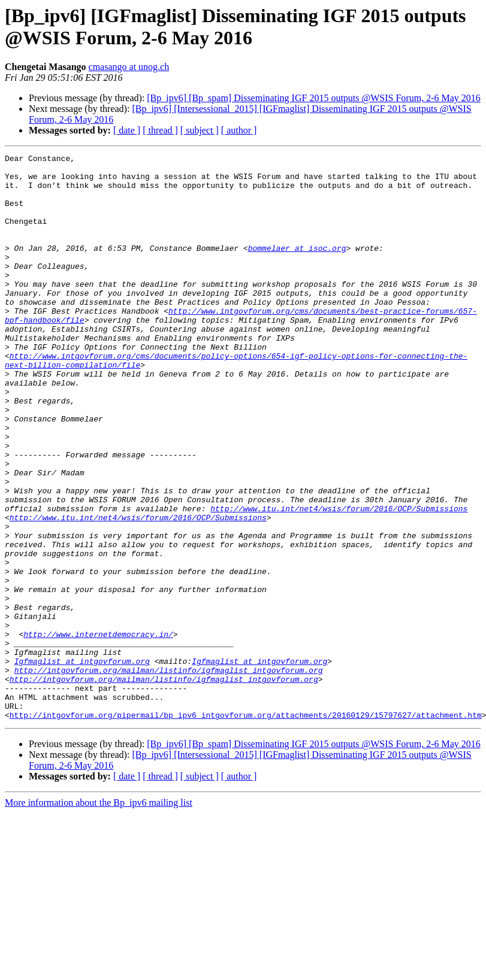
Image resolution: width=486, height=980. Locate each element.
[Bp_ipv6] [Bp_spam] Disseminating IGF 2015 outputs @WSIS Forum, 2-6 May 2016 (314, 98)
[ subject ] (200, 130)
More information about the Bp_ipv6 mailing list (99, 916)
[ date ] (127, 130)
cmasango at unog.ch (129, 67)
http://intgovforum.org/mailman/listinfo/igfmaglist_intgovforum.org (169, 774)
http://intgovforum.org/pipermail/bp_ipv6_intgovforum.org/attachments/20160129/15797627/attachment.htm (246, 828)
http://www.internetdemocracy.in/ (98, 731)
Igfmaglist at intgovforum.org (82, 763)
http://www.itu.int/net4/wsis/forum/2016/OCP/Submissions (339, 580)
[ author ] (239, 130)
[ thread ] (160, 130)
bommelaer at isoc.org (297, 268)
